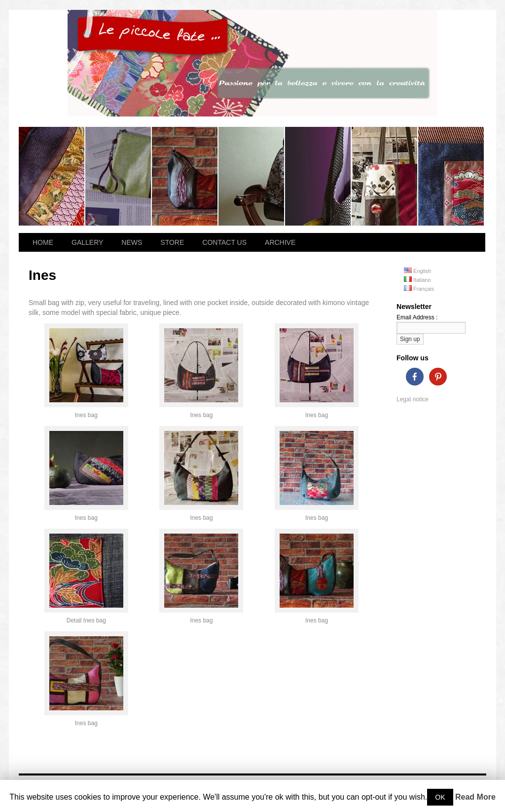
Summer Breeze (385, 176)
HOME (43, 242)
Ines (185, 176)
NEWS (132, 242)
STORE (172, 242)
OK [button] (440, 797)
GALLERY (87, 242)
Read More (475, 797)
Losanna (52, 176)
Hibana (119, 176)
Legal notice (413, 399)
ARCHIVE (280, 242)
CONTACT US (224, 242)
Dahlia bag (451, 176)
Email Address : (417, 317)
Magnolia (318, 176)
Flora (252, 176)
